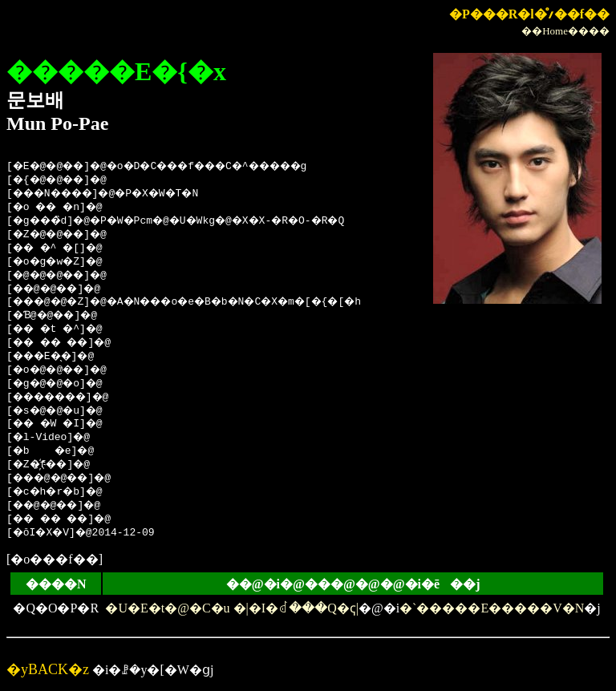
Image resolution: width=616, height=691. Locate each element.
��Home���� (565, 31)
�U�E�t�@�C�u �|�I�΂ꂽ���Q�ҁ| (231, 608)
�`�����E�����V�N (492, 608)
